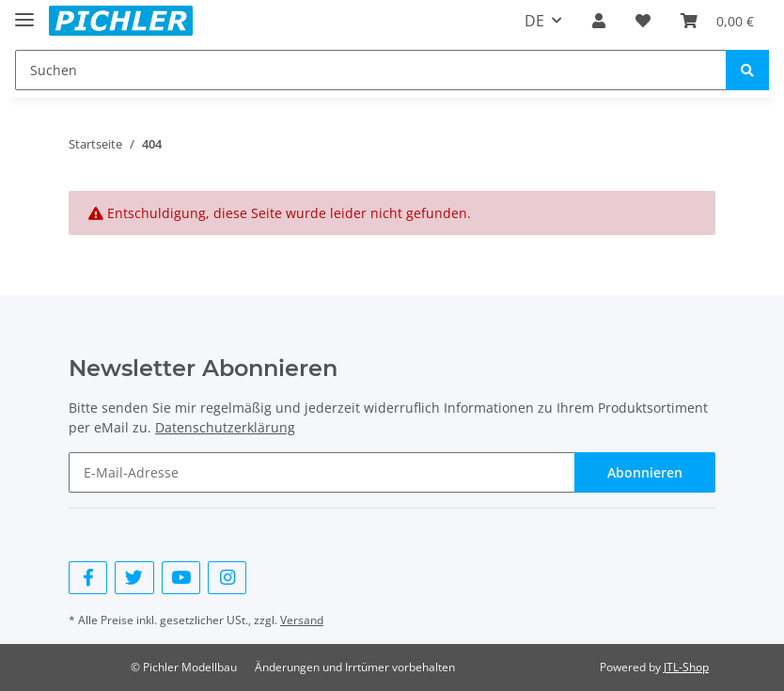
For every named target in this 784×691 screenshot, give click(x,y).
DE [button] (534, 21)
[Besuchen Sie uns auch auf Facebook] (88, 578)
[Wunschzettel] (643, 21)
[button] (599, 21)
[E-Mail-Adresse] (322, 472)
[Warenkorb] (717, 21)
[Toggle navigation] (24, 12)
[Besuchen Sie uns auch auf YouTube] (181, 578)
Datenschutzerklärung (225, 427)
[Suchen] (371, 70)
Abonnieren (645, 472)
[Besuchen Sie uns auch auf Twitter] (134, 578)
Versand (302, 620)
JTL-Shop (686, 667)
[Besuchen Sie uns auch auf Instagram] (227, 578)
